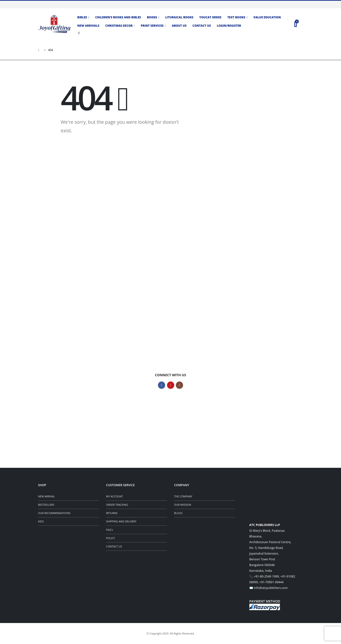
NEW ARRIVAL (47, 496)
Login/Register (229, 26)
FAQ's (110, 530)
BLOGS (178, 513)
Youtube (171, 385)
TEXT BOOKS (236, 17)
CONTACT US (114, 546)
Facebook (162, 385)
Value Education (267, 17)
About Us (179, 26)
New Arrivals (88, 26)
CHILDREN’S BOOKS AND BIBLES (118, 17)
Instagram (179, 385)
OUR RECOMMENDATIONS (54, 513)
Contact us (202, 26)
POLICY (111, 538)
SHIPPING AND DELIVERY (121, 521)
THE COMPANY (183, 496)
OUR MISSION (183, 505)
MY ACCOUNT (115, 496)
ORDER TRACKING (117, 505)
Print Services (152, 26)
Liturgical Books (179, 17)
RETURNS (112, 513)
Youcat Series (210, 17)
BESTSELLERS (46, 505)
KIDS (41, 521)
